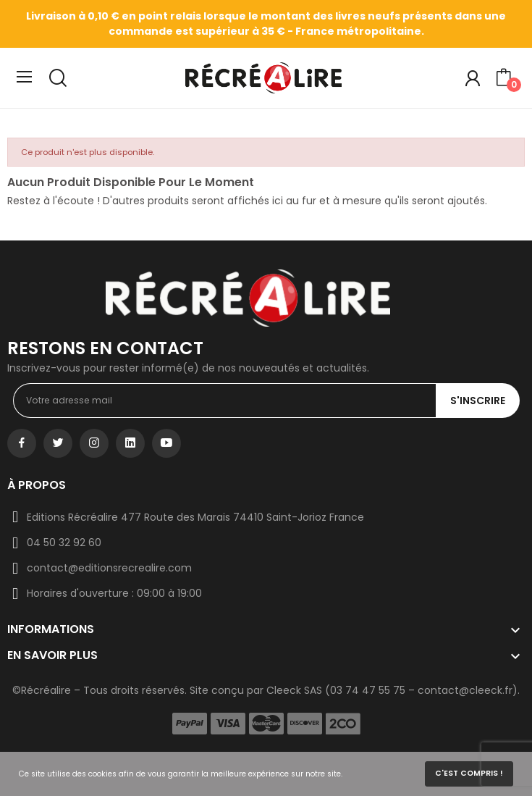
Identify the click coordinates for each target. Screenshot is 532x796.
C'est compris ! (469, 773)
